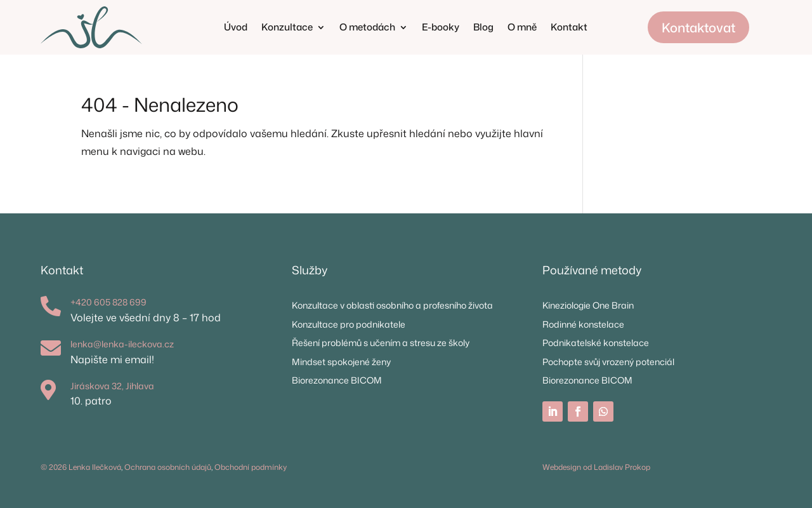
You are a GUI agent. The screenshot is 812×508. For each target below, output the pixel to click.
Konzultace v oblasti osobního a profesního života (392, 305)
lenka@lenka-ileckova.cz (122, 344)
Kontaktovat (698, 27)
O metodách (367, 28)
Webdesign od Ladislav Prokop (596, 467)
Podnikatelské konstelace (596, 343)
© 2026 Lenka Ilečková (81, 467)
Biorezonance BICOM (337, 380)
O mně (522, 28)
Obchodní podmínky (251, 467)
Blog (483, 28)
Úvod (236, 28)
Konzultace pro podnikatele (349, 324)
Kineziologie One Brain (588, 305)
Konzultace (287, 28)
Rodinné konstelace (583, 324)
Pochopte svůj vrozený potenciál (608, 362)
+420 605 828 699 (108, 302)
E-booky (441, 28)
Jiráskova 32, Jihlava (112, 386)
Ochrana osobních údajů (168, 467)
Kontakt (569, 28)
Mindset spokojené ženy (341, 362)
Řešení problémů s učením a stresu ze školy (381, 343)
